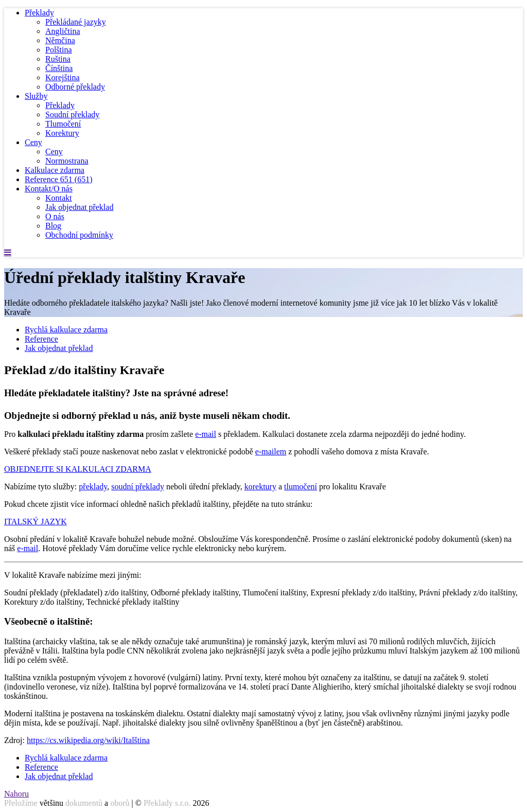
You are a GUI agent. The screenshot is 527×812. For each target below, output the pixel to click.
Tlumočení (63, 124)
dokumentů (84, 803)
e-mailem (271, 452)
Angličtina (63, 31)
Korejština (63, 77)
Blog (53, 226)
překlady (93, 487)
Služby (36, 96)
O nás (55, 216)
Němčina (60, 40)
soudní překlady (138, 487)
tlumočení (301, 487)
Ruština (58, 59)
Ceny (33, 142)
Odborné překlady (75, 87)
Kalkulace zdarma (55, 170)
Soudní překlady (72, 114)
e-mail (206, 434)
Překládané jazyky (76, 22)
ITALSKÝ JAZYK (36, 522)
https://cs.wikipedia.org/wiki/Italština (88, 740)
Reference (59, 179)
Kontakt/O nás (49, 189)
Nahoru (16, 794)
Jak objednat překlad (79, 207)
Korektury (62, 133)
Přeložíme (21, 803)
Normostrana (67, 161)
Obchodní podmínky (79, 235)
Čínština (59, 68)
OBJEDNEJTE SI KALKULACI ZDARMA (78, 469)
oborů (120, 803)
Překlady (39, 13)
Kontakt (59, 198)
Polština (59, 50)
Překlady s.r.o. (167, 803)
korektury (260, 487)
